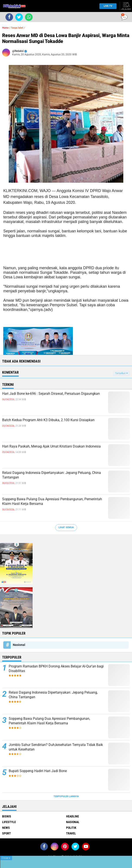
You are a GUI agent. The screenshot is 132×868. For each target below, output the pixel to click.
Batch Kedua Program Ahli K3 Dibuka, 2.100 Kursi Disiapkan (48, 420)
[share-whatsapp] (29, 17)
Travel (71, 833)
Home (5, 28)
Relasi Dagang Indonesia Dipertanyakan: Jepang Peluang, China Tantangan (52, 475)
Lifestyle (9, 822)
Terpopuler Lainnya (66, 796)
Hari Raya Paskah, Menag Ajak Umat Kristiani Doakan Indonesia (51, 446)
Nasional (19, 645)
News (6, 828)
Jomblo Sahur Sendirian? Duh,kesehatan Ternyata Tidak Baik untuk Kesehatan (56, 747)
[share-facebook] (9, 17)
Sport (7, 833)
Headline (73, 816)
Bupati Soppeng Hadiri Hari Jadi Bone (38, 771)
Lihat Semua (66, 527)
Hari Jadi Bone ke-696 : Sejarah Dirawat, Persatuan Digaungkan (51, 394)
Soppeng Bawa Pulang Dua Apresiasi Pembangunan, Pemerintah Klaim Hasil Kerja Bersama (52, 501)
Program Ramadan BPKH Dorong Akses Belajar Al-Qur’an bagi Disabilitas (56, 669)
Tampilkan (121, 373)
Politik (71, 828)
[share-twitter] (19, 17)
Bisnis (7, 816)
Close (6, 858)
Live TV (107, 6)
